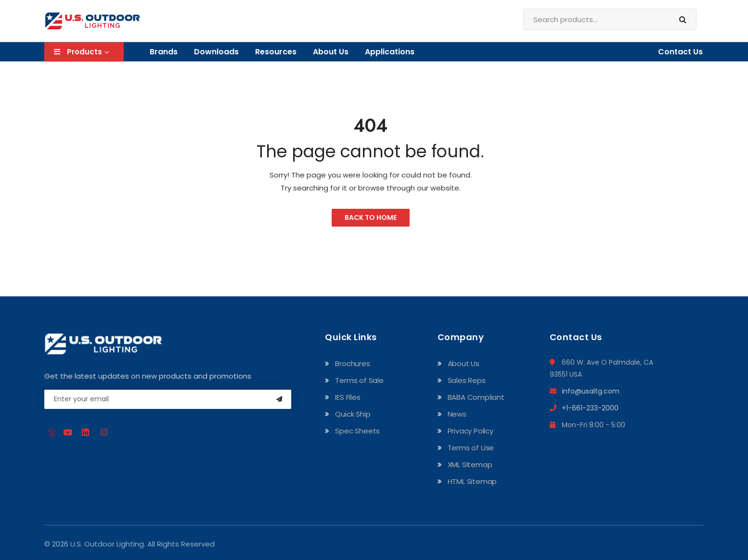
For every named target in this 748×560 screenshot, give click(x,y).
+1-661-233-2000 (584, 408)
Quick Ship (353, 414)
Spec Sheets (357, 431)
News (457, 414)
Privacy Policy (471, 431)
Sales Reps (467, 380)
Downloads (216, 52)
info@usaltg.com (585, 391)
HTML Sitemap (472, 481)
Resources (276, 52)
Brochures (352, 363)
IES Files (348, 397)
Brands (164, 52)
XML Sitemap (470, 465)
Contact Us (680, 52)
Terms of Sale (359, 380)
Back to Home (371, 217)
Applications (390, 52)
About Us (331, 52)
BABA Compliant (476, 397)
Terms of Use (471, 448)
